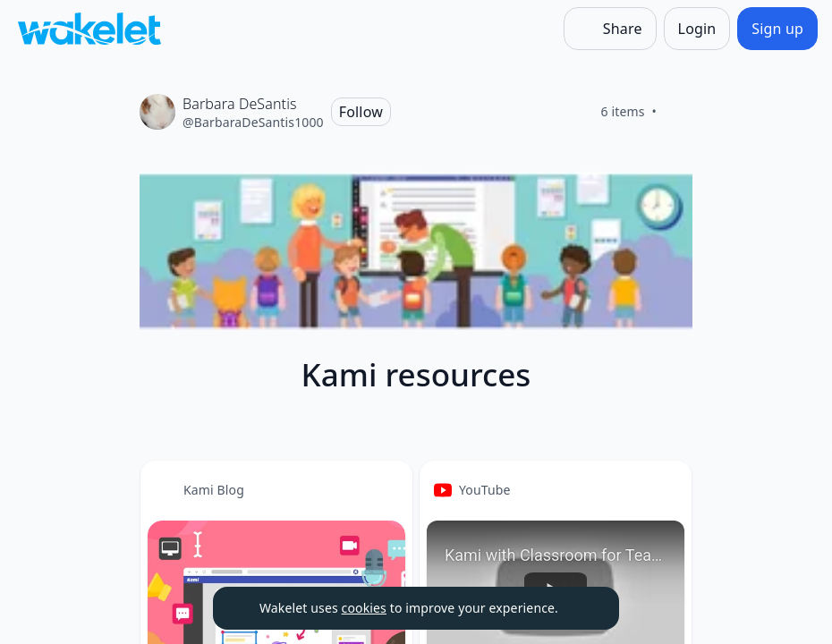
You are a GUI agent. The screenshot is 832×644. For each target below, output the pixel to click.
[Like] (678, 112)
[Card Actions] (384, 489)
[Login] (697, 29)
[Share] (610, 29)
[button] (384, 491)
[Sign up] (777, 29)
